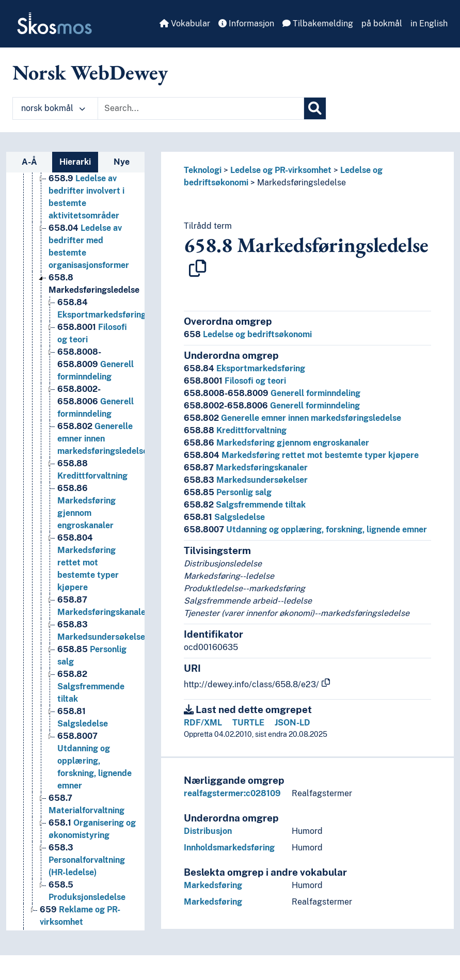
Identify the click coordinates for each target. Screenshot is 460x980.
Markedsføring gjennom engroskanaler (276, 443)
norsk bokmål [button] (53, 108)
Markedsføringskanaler (246, 468)
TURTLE (248, 723)
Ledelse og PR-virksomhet (281, 170)
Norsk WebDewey (90, 72)
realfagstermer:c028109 (232, 793)
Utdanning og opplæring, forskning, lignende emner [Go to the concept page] (94, 762)
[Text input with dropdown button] (201, 108)
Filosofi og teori (235, 381)
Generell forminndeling (272, 393)
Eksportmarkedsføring (244, 368)
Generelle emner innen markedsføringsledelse (292, 418)
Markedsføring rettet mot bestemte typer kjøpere (301, 455)
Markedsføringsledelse (302, 183)
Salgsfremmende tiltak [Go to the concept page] (91, 688)
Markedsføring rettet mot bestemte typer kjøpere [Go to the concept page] (88, 564)
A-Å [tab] (29, 162)
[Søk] (315, 108)
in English (429, 23)
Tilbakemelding (318, 23)
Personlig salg (228, 492)
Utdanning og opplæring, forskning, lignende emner (305, 529)
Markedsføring (213, 885)
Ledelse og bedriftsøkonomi (248, 334)
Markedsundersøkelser (246, 480)
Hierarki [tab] (75, 162)
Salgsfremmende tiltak (245, 505)
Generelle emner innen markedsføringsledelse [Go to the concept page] (102, 440)
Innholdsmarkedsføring (229, 848)
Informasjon (246, 23)
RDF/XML (203, 723)
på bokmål (382, 23)
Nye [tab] (122, 162)
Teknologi (203, 170)
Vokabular (185, 23)
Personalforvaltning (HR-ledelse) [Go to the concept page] (87, 862)
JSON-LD (292, 723)
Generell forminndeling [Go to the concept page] (96, 366)
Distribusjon (208, 831)
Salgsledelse (224, 517)
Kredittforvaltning (235, 430)
